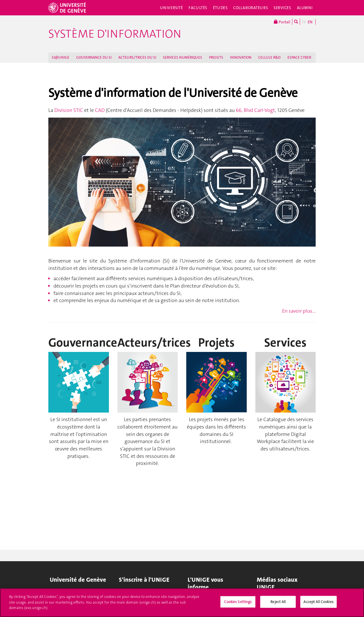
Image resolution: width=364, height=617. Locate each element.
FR (304, 22)
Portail (282, 22)
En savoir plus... (299, 311)
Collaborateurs (251, 8)
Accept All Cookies (318, 604)
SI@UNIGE (61, 57)
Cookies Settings (238, 604)
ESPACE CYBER (299, 57)
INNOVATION (241, 57)
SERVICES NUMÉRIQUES (183, 57)
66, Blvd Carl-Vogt (255, 110)
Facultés (198, 8)
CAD (100, 110)
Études (220, 8)
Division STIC (69, 110)
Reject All (278, 604)
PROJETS (216, 57)
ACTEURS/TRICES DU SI (137, 57)
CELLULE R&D (269, 57)
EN (310, 22)
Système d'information (115, 34)
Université (172, 8)
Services (282, 8)
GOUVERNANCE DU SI (94, 57)
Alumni (305, 8)
